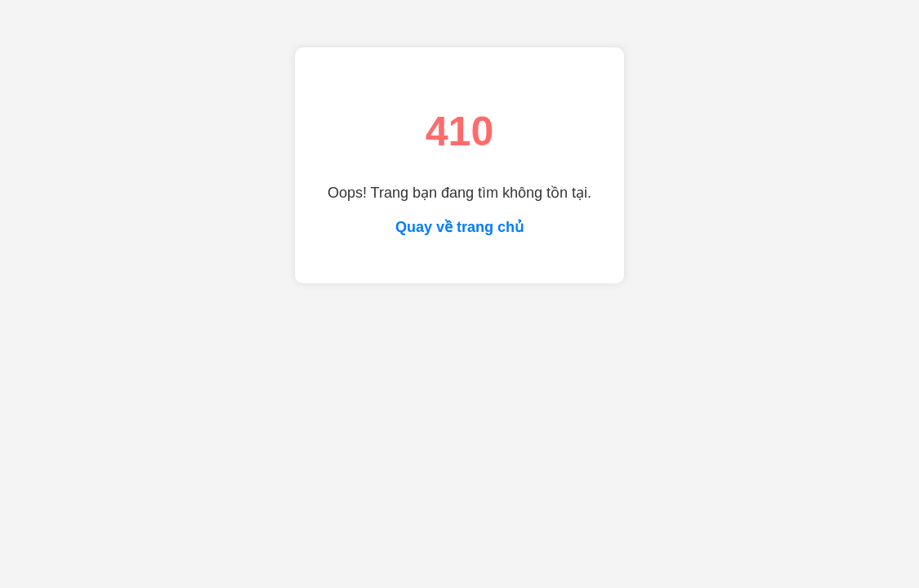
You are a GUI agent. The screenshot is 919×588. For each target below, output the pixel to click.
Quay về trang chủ (459, 227)
